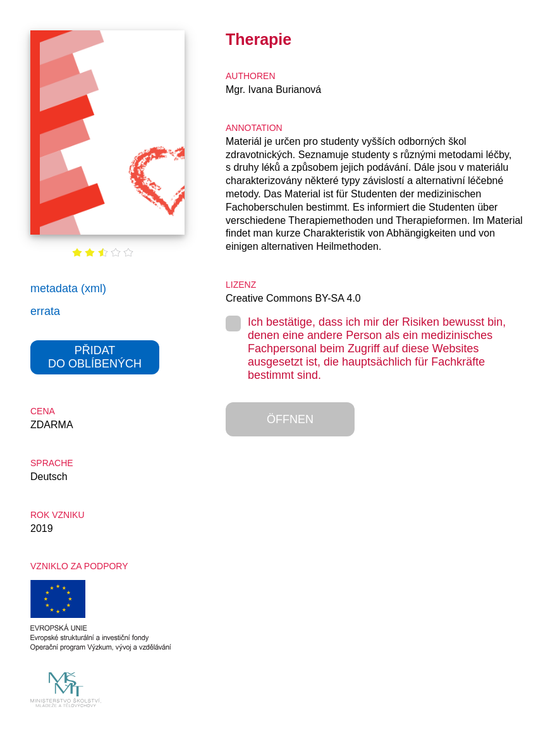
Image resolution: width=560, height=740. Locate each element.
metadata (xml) (68, 288)
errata (45, 311)
